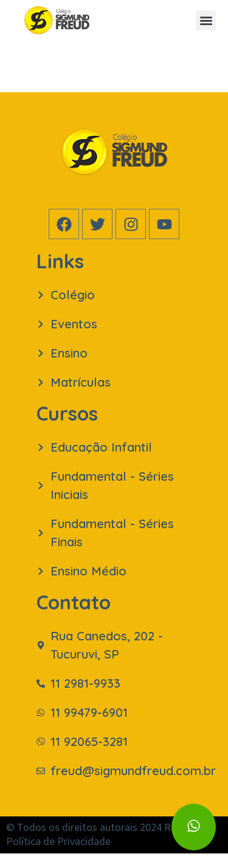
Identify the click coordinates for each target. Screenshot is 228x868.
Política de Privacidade (58, 856)
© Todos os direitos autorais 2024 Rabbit (100, 842)
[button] (206, 20)
